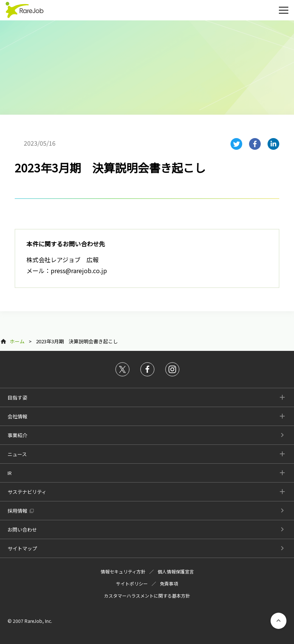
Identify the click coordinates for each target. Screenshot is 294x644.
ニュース (17, 454)
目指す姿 (17, 397)
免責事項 (169, 583)
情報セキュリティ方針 (123, 571)
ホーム (17, 341)
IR (10, 473)
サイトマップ (22, 548)
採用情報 (17, 511)
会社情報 (17, 416)
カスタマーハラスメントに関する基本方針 (147, 596)
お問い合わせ (22, 529)
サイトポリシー (132, 583)
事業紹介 (17, 435)
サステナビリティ (27, 492)
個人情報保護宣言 (176, 571)
